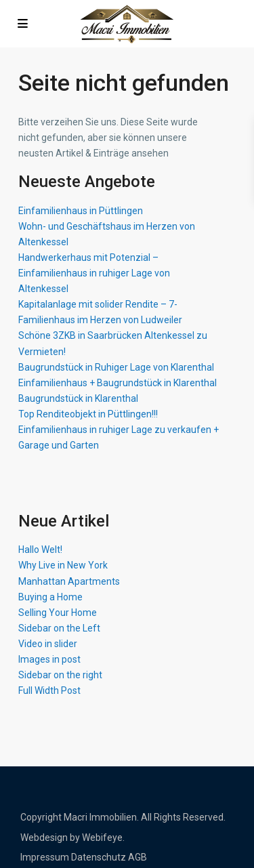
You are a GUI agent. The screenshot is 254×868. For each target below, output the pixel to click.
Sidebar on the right (60, 675)
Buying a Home (50, 597)
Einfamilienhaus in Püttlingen (81, 211)
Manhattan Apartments (69, 581)
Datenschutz (99, 857)
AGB (137, 857)
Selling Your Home (58, 613)
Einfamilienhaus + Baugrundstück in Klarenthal (118, 383)
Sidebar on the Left (59, 628)
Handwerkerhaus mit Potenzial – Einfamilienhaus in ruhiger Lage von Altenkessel (94, 273)
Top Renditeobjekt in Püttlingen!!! (88, 414)
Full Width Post (49, 690)
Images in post (49, 659)
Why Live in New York (63, 565)
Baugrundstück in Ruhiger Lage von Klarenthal (116, 367)
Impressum (45, 857)
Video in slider (48, 644)
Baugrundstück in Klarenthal (78, 398)
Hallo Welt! (40, 550)
